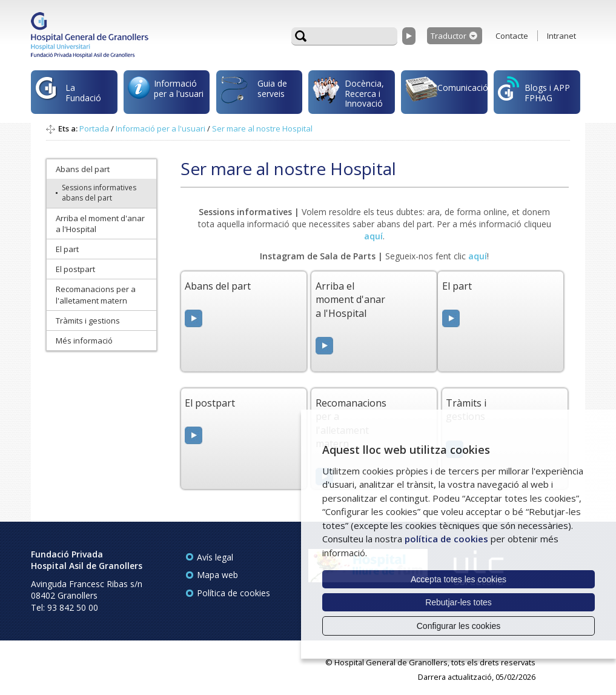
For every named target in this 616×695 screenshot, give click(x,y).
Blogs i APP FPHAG (534, 90)
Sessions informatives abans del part (99, 193)
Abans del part (83, 169)
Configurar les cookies (459, 626)
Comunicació (446, 91)
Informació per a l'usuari (166, 91)
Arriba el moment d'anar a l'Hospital (100, 224)
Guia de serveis (254, 95)
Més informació (84, 341)
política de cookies (446, 539)
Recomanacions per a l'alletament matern (96, 294)
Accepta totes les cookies (459, 579)
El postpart (75, 269)
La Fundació (68, 95)
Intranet (561, 36)
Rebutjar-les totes (459, 602)
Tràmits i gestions (88, 321)
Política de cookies (233, 593)
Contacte (512, 36)
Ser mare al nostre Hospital (262, 128)
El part (67, 249)
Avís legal (215, 557)
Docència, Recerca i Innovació (348, 93)
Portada (94, 128)
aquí (478, 256)
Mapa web (217, 575)
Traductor (449, 36)
